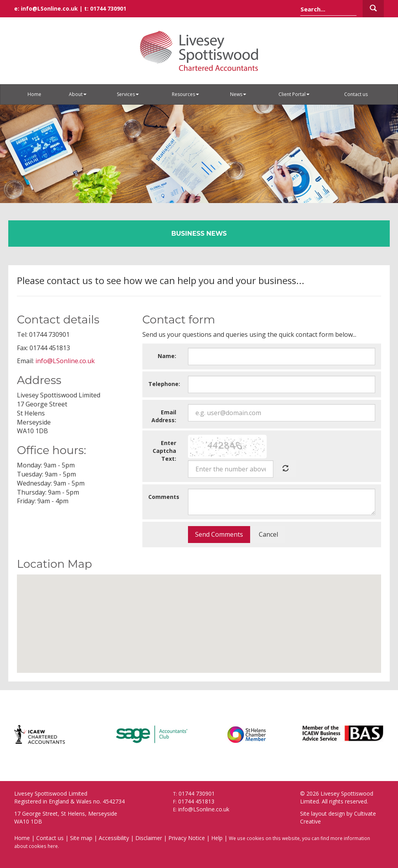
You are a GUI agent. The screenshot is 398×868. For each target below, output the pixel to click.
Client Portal (294, 94)
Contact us (356, 94)
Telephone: (164, 384)
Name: (167, 356)
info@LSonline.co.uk (49, 8)
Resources (185, 94)
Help (217, 838)
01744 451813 (196, 801)
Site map (81, 838)
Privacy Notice (187, 838)
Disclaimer (149, 838)
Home (34, 94)
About (78, 94)
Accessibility (114, 838)
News (238, 94)
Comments (164, 497)
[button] (199, 616)
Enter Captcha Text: (164, 451)
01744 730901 (108, 8)
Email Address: (164, 416)
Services (128, 94)
